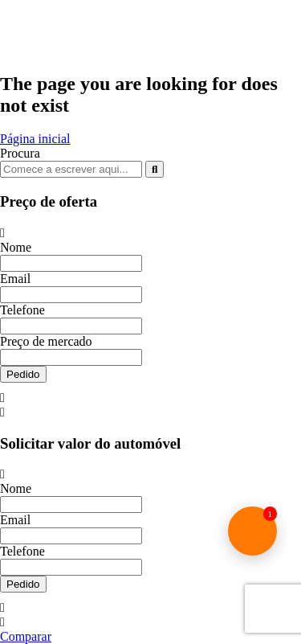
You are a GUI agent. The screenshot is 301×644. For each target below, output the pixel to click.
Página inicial (35, 139)
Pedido (23, 374)
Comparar (26, 636)
